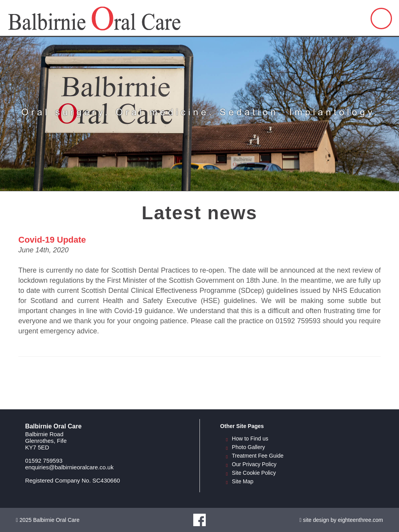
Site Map (243, 481)
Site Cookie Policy (254, 473)
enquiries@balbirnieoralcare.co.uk (69, 467)
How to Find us (250, 439)
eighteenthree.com (360, 520)
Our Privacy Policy (254, 464)
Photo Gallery (248, 447)
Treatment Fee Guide (258, 456)
